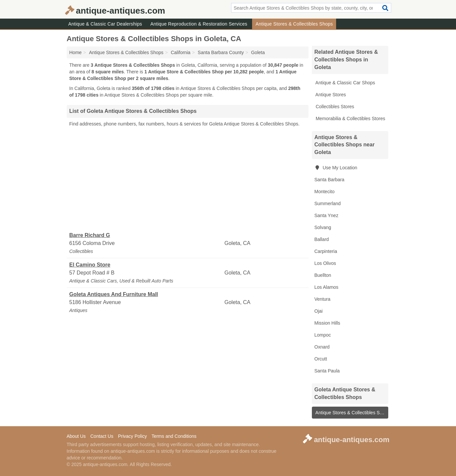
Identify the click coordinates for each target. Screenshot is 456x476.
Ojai (319, 311)
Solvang (323, 227)
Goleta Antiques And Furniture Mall (114, 294)
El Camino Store (90, 265)
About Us (76, 436)
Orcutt (321, 359)
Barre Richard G (90, 235)
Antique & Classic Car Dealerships (105, 24)
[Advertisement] (188, 180)
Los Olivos (325, 263)
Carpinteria (326, 251)
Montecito (325, 192)
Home (76, 52)
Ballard (322, 239)
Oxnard (322, 347)
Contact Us (102, 436)
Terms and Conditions (174, 436)
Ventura (322, 299)
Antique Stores (330, 95)
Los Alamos (326, 287)
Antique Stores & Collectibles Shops (294, 24)
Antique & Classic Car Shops (345, 83)
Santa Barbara (329, 180)
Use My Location (336, 168)
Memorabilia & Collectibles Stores (350, 119)
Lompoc (323, 335)
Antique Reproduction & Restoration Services (199, 24)
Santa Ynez (326, 215)
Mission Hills (327, 323)
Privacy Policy (132, 436)
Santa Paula (327, 371)
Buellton (323, 275)
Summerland (328, 203)
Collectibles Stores (334, 107)
